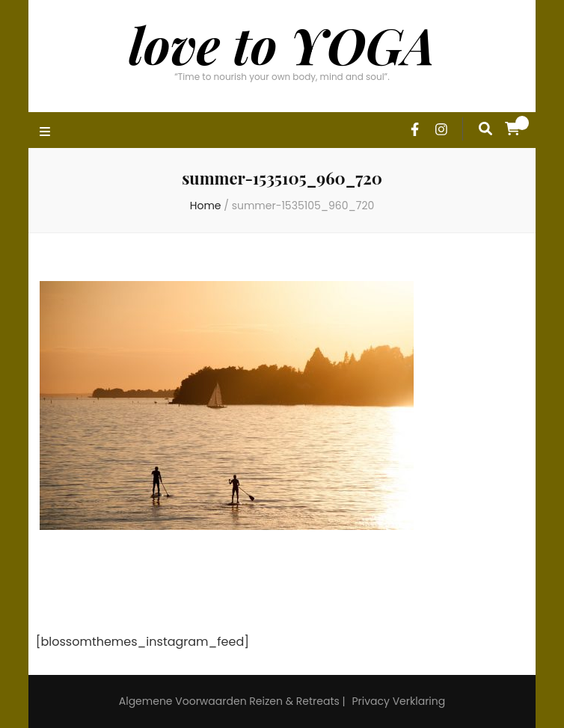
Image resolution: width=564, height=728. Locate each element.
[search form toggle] (485, 129)
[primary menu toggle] (47, 133)
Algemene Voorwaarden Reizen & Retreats (229, 701)
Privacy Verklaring (398, 701)
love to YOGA (282, 44)
